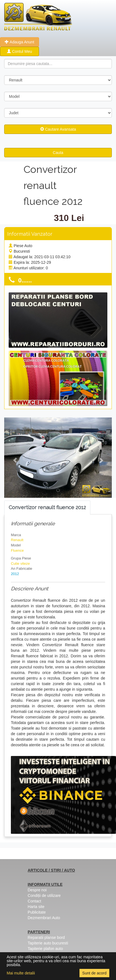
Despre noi (37, 890)
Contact (34, 901)
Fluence (17, 550)
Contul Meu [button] (19, 51)
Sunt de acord (94, 973)
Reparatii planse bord (46, 937)
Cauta (58, 153)
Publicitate (37, 912)
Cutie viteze (20, 564)
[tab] (47, 508)
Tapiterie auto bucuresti (48, 943)
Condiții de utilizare (44, 896)
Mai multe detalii (21, 973)
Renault (17, 540)
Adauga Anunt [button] (19, 42)
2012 (15, 574)
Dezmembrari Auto (44, 918)
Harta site (36, 907)
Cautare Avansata (58, 129)
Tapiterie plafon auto (45, 949)
